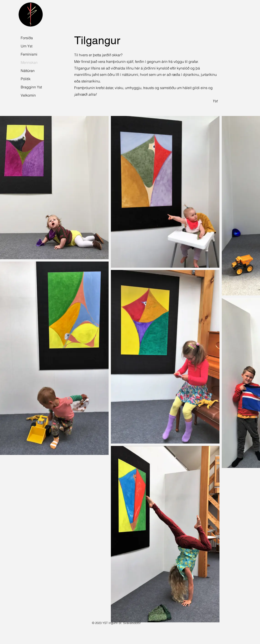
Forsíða (27, 38)
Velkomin (28, 95)
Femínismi (29, 54)
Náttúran (28, 71)
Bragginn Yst (31, 87)
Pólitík (26, 79)
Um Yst (27, 46)
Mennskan (29, 62)
